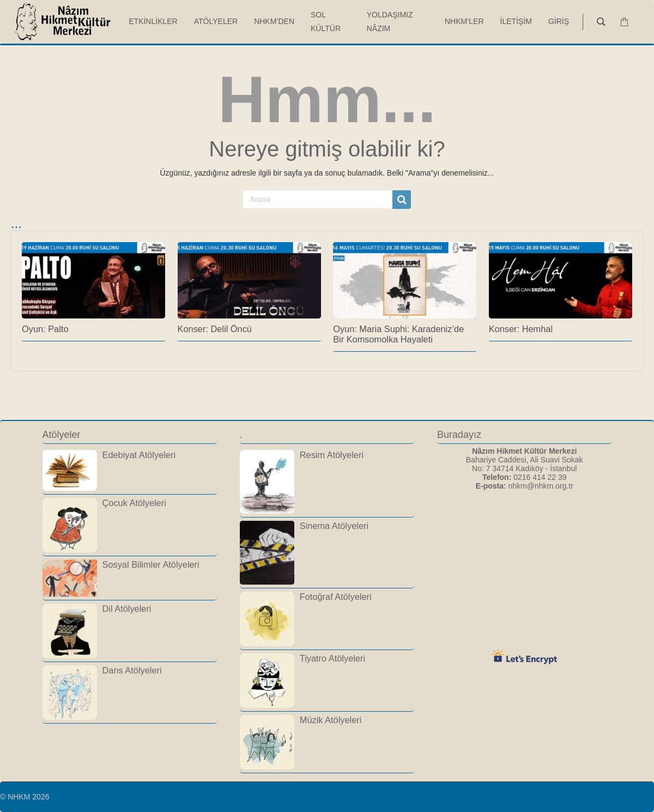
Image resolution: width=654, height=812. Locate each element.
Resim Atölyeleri (332, 455)
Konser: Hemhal (521, 329)
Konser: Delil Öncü (215, 329)
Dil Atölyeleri (127, 609)
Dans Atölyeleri (132, 670)
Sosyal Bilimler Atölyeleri (151, 564)
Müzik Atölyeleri (331, 720)
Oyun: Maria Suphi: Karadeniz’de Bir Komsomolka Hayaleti (398, 334)
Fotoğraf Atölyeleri (336, 597)
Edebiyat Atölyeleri (139, 455)
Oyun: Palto (45, 329)
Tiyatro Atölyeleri (332, 658)
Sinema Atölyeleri (334, 526)
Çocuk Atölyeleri (134, 503)
